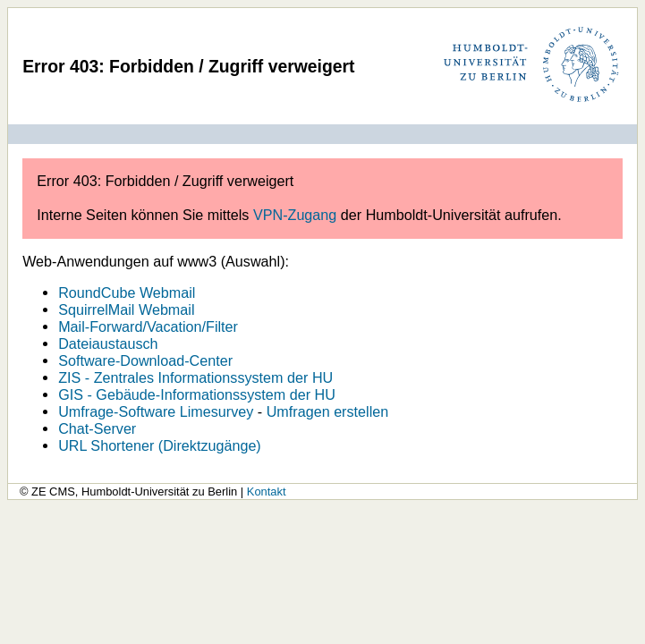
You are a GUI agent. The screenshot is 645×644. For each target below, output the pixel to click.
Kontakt (267, 491)
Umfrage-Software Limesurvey (156, 411)
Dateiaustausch (108, 343)
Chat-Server (97, 428)
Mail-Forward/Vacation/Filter (148, 326)
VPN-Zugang (295, 215)
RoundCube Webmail (127, 292)
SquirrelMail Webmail (126, 309)
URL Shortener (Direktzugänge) (160, 445)
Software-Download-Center (145, 360)
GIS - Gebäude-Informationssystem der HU (197, 394)
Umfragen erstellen (328, 411)
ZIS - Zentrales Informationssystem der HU (195, 377)
